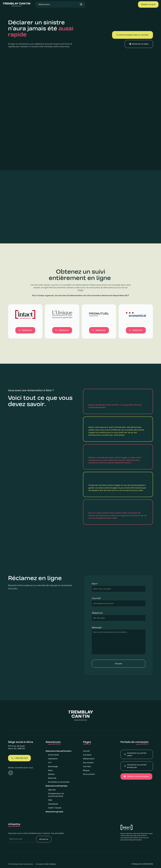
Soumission (88, 763)
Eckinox (53, 864)
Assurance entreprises (57, 786)
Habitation (53, 759)
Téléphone (97, 613)
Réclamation (89, 759)
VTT (50, 763)
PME (50, 800)
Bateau (51, 774)
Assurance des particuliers (58, 751)
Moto (50, 770)
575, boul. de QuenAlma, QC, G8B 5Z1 (17, 747)
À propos (87, 755)
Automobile (53, 755)
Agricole (52, 790)
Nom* (95, 584)
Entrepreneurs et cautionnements (56, 795)
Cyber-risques (55, 808)
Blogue (86, 770)
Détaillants (53, 804)
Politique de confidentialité (142, 864)
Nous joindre (89, 774)
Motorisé (52, 778)
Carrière (87, 767)
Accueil (86, 751)
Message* (97, 628)
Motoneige (53, 766)
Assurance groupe (55, 812)
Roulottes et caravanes (59, 782)
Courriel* (96, 598)
